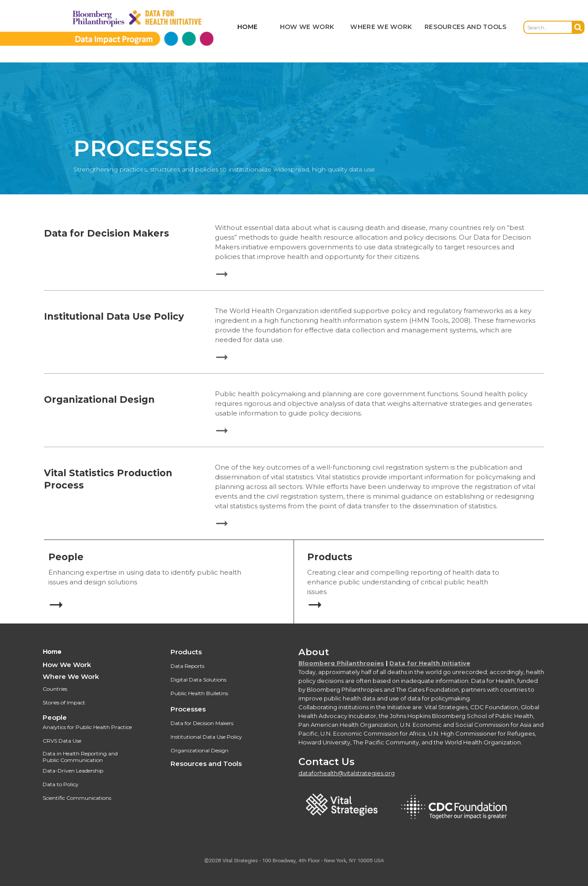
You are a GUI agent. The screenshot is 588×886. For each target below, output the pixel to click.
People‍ (55, 717)
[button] (307, 27)
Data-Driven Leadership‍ (73, 771)
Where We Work (71, 676)
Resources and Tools (206, 764)
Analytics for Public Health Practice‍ (87, 727)
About (314, 652)
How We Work (67, 665)
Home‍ (52, 652)
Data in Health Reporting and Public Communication (80, 757)
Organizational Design (200, 750)
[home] (121, 27)
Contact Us (327, 762)
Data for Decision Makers (202, 723)
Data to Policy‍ (61, 784)
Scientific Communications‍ (77, 798)
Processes (188, 709)
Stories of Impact (64, 702)
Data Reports (187, 666)
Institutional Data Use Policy (206, 737)
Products (186, 652)
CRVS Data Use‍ (62, 741)
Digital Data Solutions (198, 680)
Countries (55, 689)
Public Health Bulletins (199, 693)
